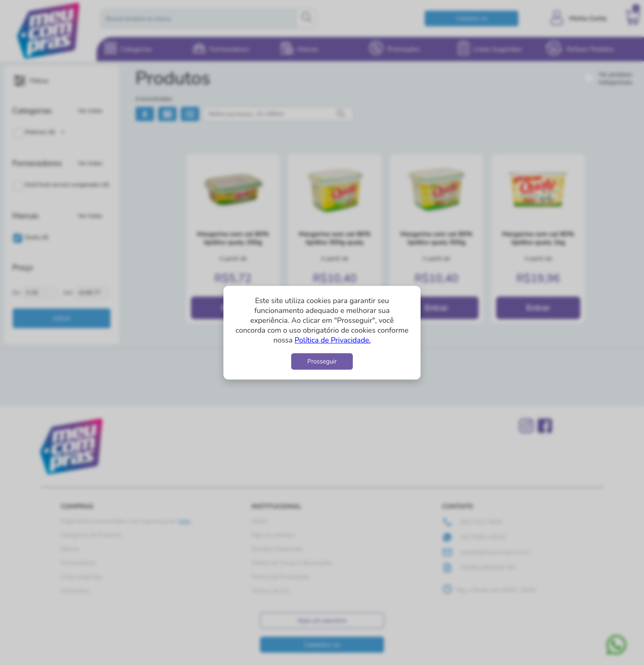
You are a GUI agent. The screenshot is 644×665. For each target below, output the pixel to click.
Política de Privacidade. (332, 340)
